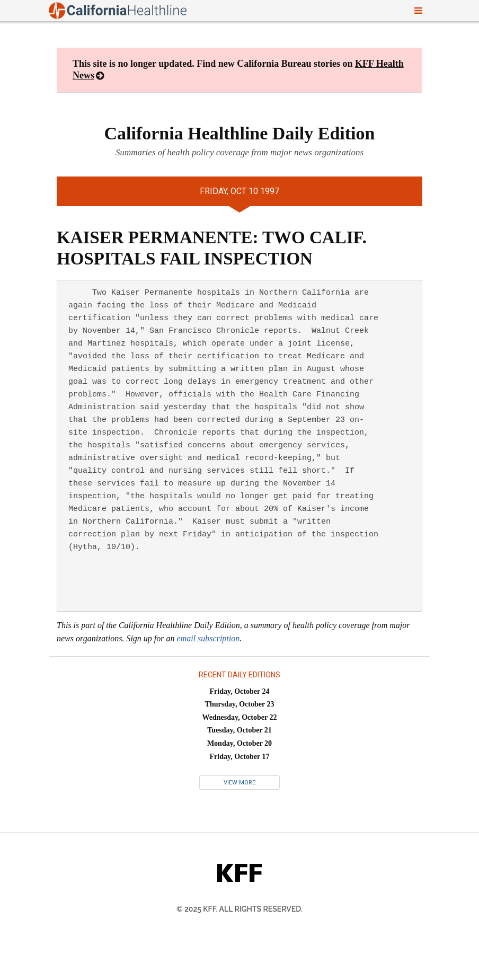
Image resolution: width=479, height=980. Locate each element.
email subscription (209, 638)
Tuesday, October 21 (239, 730)
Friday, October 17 (240, 757)
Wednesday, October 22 (240, 717)
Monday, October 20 (239, 743)
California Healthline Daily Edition (240, 133)
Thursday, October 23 (240, 704)
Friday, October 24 (240, 691)
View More (239, 783)
